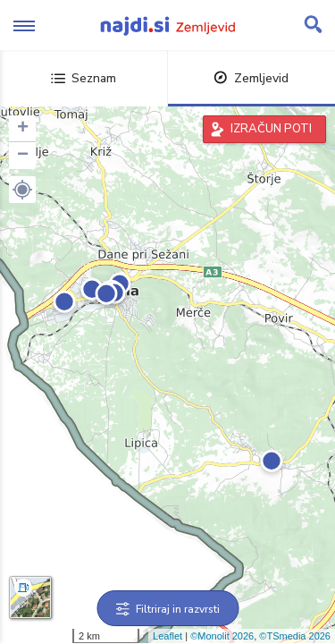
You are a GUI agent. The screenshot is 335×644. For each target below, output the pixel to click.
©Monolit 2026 (222, 636)
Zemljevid (251, 78)
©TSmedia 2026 (295, 636)
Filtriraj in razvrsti (167, 609)
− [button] (23, 156)
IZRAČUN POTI (271, 129)
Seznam (84, 78)
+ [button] (23, 129)
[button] (22, 190)
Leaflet (167, 636)
